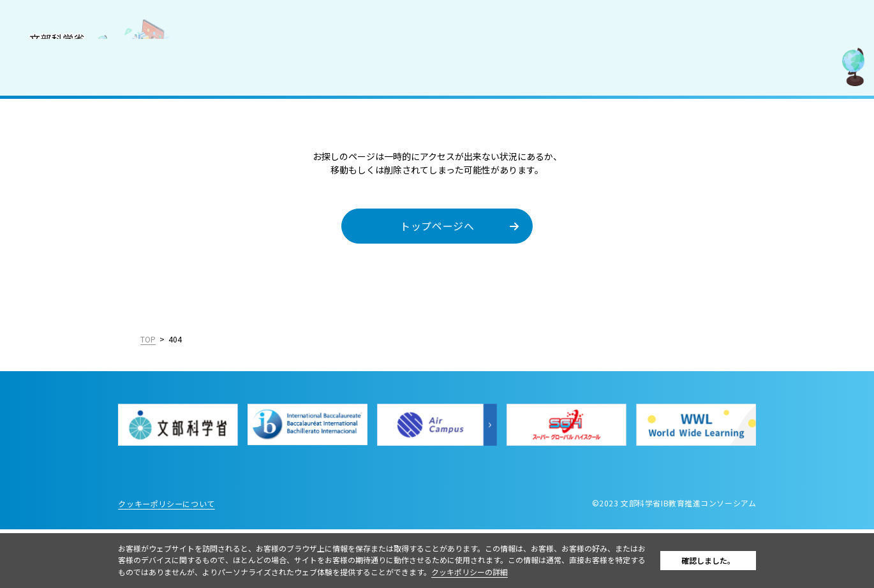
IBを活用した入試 (56, 209)
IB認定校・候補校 (56, 153)
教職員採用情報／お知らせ (75, 237)
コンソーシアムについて (70, 97)
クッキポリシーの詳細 (515, 572)
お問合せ (38, 265)
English (154, 389)
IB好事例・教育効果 (61, 181)
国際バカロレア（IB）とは (75, 125)
